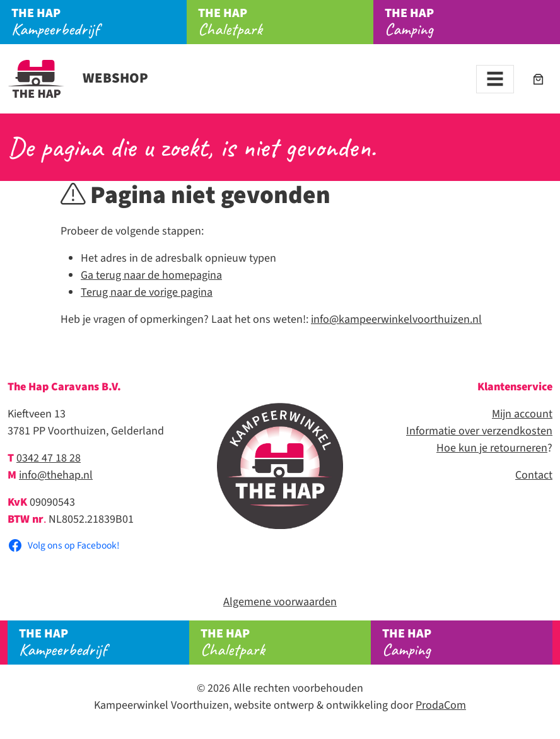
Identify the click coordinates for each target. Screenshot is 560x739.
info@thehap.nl (56, 475)
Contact (534, 475)
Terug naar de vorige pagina (147, 292)
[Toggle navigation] (495, 79)
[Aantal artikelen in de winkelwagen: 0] (538, 79)
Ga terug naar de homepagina (151, 275)
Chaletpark (286, 22)
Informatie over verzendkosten (479, 431)
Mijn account (522, 414)
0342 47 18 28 (49, 458)
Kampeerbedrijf (99, 22)
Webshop (78, 78)
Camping (472, 22)
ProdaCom (441, 705)
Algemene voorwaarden (280, 602)
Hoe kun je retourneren (492, 448)
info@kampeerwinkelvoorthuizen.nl (396, 319)
